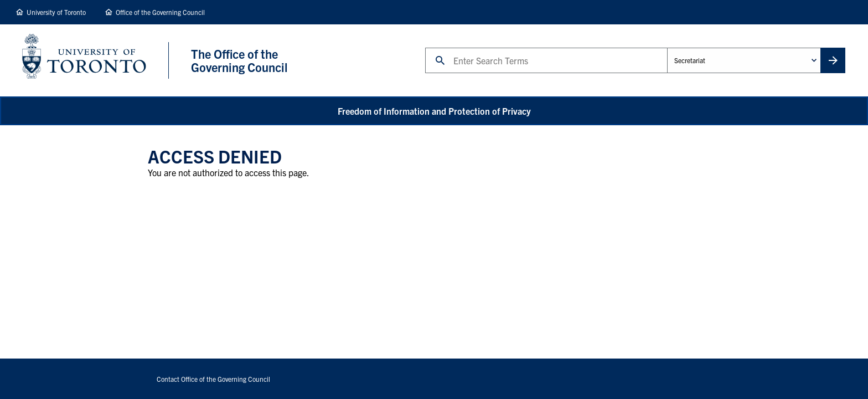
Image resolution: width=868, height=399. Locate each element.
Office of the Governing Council (160, 12)
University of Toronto (56, 12)
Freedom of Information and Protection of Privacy (434, 111)
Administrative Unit (667, 47)
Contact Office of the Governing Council (213, 379)
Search (425, 47)
